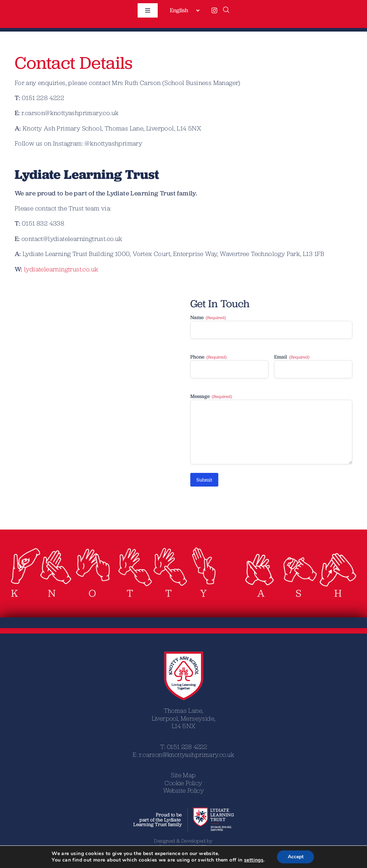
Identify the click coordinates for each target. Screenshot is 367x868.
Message (211, 396)
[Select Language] (185, 10)
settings (253, 860)
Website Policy (184, 790)
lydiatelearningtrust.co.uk (61, 269)
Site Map (183, 775)
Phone (208, 357)
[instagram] (214, 10)
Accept (296, 857)
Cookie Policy (183, 783)
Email (292, 357)
